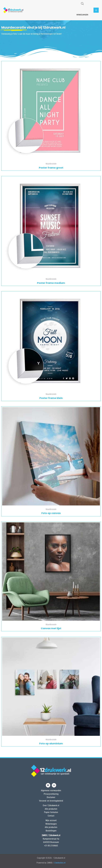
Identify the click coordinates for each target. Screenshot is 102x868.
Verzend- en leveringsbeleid (51, 801)
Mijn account (51, 820)
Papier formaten (51, 812)
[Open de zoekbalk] (82, 4)
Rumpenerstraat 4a (51, 839)
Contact (51, 816)
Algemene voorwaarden (51, 790)
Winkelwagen (82, 15)
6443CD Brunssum (51, 842)
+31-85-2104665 (51, 846)
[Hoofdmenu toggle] (96, 10)
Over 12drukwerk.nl (51, 805)
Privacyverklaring (51, 794)
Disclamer (51, 797)
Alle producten (51, 809)
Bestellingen (51, 831)
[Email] (54, 785)
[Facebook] (48, 785)
